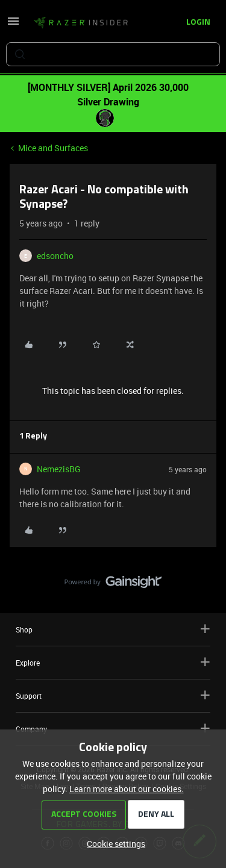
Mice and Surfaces (53, 148)
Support (113, 695)
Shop (113, 629)
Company (113, 729)
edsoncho (55, 256)
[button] (13, 25)
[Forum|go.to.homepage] (81, 23)
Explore (113, 662)
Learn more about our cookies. (127, 789)
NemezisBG (59, 469)
